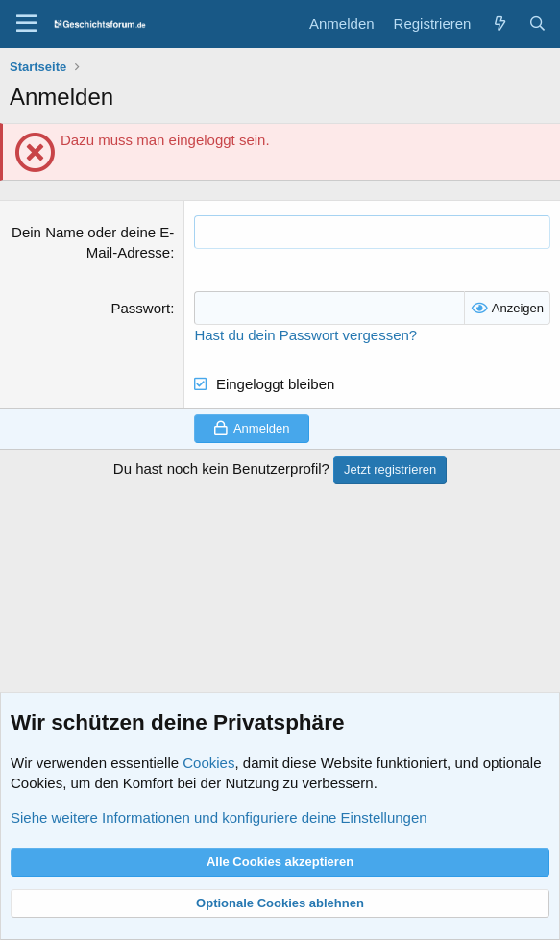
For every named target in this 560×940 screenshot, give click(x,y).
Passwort (141, 308)
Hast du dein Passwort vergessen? (305, 335)
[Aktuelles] (499, 24)
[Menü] (26, 24)
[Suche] (537, 24)
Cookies (208, 763)
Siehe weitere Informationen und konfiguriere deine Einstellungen (219, 817)
